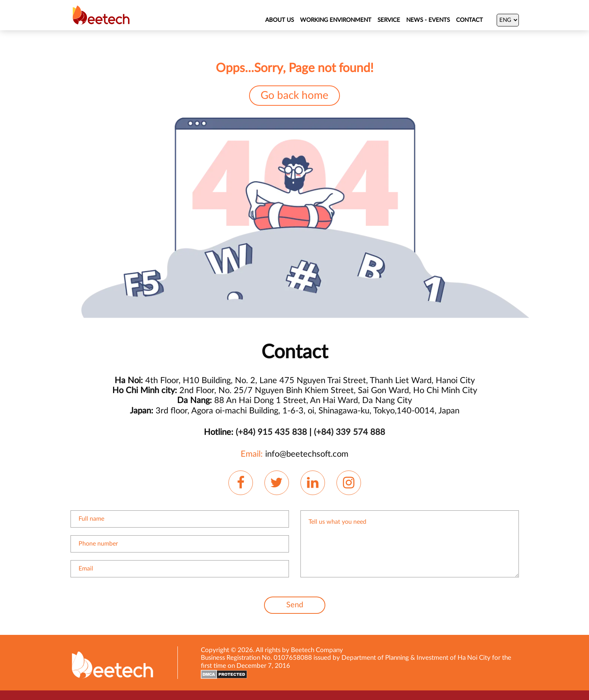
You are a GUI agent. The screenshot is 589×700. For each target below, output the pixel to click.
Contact (469, 20)
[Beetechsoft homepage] (101, 15)
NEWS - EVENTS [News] (428, 20)
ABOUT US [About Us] (280, 20)
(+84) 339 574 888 (349, 432)
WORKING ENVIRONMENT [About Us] (336, 20)
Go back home (294, 96)
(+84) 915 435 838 (271, 432)
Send (295, 605)
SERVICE (389, 20)
